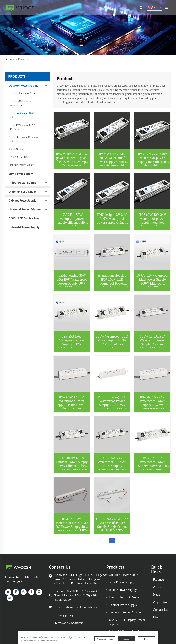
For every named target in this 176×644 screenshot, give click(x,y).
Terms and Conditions (69, 623)
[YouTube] (8, 592)
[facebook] (31, 592)
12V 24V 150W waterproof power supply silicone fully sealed (72, 220)
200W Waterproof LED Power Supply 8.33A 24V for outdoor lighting (112, 342)
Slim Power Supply (21, 174)
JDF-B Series (16, 149)
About (157, 587)
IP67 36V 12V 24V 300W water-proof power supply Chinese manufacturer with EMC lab (112, 162)
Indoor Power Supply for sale (22, 8)
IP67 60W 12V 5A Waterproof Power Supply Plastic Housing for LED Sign (72, 403)
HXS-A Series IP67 (19, 157)
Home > (13, 59)
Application (161, 602)
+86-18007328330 (77, 591)
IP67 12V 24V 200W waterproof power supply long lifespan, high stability (152, 160)
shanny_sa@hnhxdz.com (82, 607)
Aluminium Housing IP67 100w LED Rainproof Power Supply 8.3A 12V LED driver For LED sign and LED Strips (112, 285)
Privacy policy (64, 615)
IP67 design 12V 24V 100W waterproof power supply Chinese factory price (112, 220)
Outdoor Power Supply (24, 85)
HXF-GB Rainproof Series (23, 93)
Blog (156, 617)
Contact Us (160, 610)
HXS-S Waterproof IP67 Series (21, 115)
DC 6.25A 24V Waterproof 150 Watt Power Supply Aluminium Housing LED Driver (112, 466)
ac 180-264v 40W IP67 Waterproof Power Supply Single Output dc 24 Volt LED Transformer (112, 527)
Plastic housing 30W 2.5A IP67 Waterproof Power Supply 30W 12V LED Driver (72, 281)
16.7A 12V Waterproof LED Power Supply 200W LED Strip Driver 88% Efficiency (152, 281)
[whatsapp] (24, 592)
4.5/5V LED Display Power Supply (29, 218)
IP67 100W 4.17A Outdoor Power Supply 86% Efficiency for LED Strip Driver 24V (72, 464)
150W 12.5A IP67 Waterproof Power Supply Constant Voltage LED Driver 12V (152, 344)
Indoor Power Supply (22, 183)
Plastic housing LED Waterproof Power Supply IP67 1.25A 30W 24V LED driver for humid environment (112, 405)
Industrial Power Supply (21, 165)
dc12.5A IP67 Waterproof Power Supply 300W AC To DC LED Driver (152, 464)
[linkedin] (10, 598)
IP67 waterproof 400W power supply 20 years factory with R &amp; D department (72, 160)
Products (23, 59)
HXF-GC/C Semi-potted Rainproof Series (21, 103)
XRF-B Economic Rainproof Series (24, 139)
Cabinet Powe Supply (23, 200)
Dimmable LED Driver (22, 191)
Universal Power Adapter (25, 209)
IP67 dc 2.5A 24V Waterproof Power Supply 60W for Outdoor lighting (152, 403)
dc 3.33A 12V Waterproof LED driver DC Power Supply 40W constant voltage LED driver (72, 527)
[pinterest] (39, 592)
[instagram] (16, 592)
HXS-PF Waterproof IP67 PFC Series (22, 127)
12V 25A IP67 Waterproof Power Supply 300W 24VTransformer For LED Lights (72, 344)
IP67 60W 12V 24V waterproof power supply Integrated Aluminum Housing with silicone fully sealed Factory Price (152, 224)
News (157, 595)
